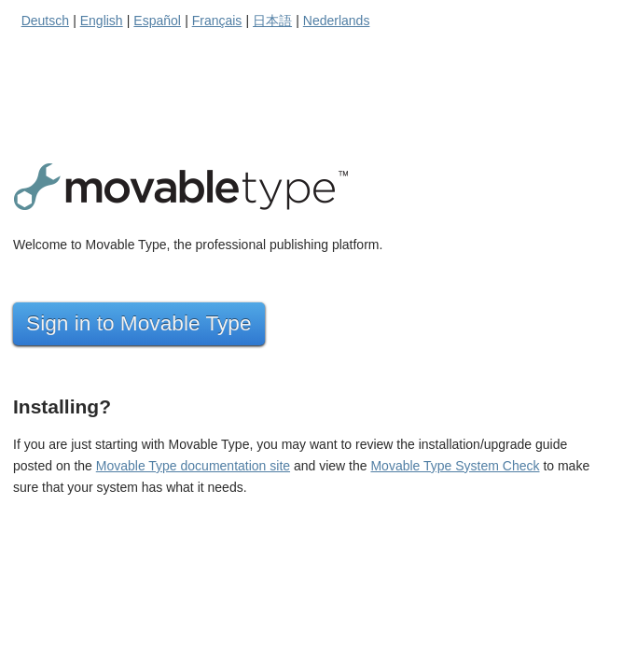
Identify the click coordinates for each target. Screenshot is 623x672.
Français (217, 21)
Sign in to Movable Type (139, 323)
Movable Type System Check (455, 466)
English (102, 21)
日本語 (272, 21)
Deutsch (45, 21)
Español (157, 21)
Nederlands (337, 21)
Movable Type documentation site (193, 466)
